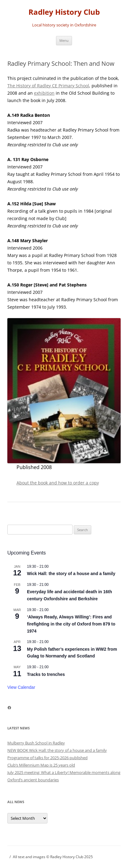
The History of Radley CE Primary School (48, 86)
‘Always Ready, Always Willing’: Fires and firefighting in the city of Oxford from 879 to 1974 (71, 624)
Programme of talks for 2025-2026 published (47, 758)
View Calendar (21, 687)
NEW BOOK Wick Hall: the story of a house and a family (57, 750)
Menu (64, 40)
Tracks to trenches (46, 674)
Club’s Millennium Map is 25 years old (41, 765)
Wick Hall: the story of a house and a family (71, 574)
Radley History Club (64, 12)
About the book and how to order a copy (58, 483)
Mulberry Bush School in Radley (36, 743)
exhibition (44, 93)
